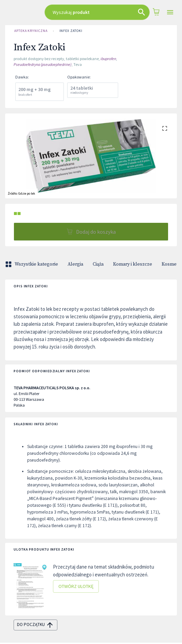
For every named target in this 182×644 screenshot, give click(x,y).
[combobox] (97, 12)
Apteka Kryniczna (31, 31)
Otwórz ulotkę (76, 586)
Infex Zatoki (71, 31)
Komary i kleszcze (133, 264)
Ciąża (98, 264)
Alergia (75, 264)
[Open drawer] (170, 12)
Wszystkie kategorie (32, 264)
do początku (35, 625)
